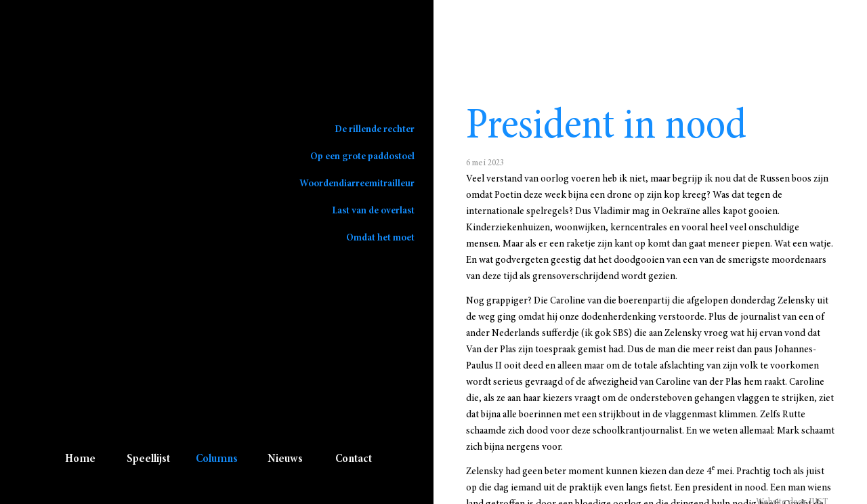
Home (80, 459)
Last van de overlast (373, 211)
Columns (217, 459)
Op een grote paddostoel (362, 156)
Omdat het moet (380, 238)
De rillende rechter (375, 129)
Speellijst (148, 459)
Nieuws (285, 459)
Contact (354, 459)
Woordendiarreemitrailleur (357, 184)
